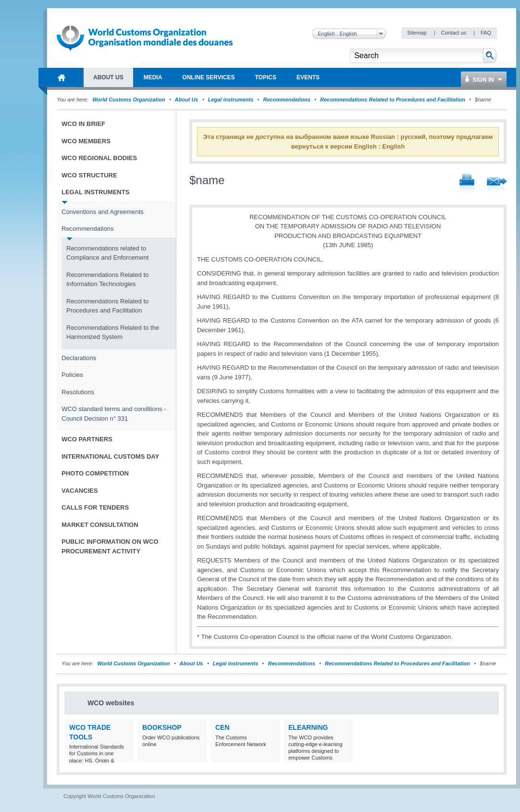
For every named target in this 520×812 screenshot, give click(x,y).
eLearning (308, 727)
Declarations (79, 358)
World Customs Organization (129, 100)
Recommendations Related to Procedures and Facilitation (393, 100)
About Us (187, 100)
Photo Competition (95, 473)
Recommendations (287, 100)
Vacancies (80, 491)
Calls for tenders (95, 507)
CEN (223, 727)
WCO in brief (83, 124)
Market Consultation (100, 525)
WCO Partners (87, 439)
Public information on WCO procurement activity (110, 546)
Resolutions (78, 392)
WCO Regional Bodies (99, 158)
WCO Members (86, 141)
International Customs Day (110, 456)
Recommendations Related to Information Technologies (107, 280)
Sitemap (417, 33)
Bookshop (162, 727)
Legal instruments (231, 100)
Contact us (454, 33)
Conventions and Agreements (103, 212)
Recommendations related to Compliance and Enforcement (107, 253)
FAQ (486, 33)
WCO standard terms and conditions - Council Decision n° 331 (114, 414)
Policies (72, 375)
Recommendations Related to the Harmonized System (113, 332)
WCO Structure (89, 175)
